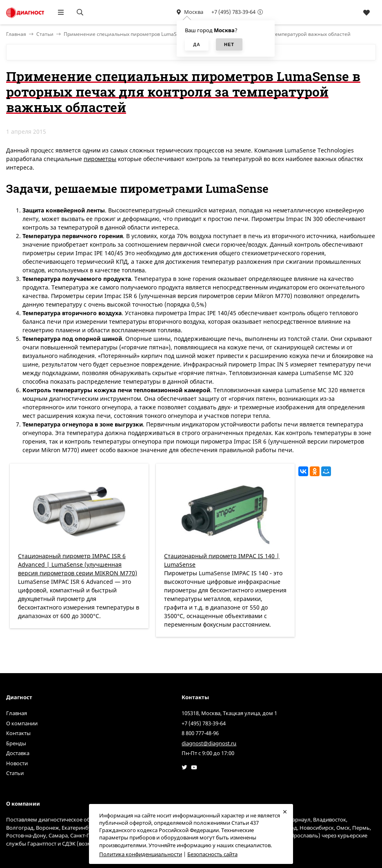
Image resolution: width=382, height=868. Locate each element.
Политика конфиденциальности (141, 854)
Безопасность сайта (212, 854)
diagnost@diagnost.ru (209, 743)
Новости (17, 763)
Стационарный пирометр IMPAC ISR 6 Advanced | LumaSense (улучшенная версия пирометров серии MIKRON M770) (78, 564)
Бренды (16, 743)
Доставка (18, 753)
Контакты (18, 733)
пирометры (100, 159)
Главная (17, 713)
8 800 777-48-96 (200, 733)
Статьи (45, 34)
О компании (22, 723)
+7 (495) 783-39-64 (233, 12)
